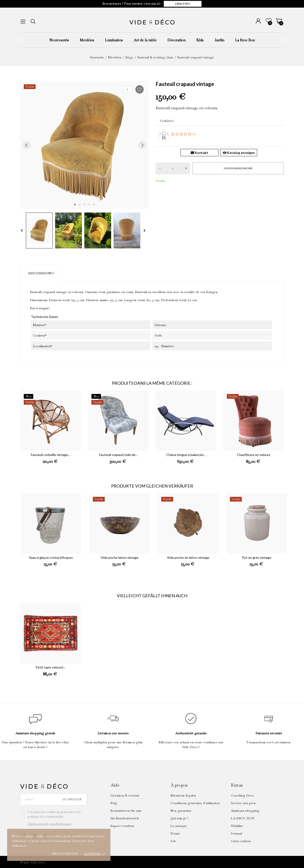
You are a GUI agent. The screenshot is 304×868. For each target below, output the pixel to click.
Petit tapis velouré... (50, 667)
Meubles (87, 40)
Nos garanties (181, 811)
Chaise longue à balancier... (186, 455)
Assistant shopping (245, 811)
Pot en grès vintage (257, 557)
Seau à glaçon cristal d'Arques (51, 557)
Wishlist (237, 826)
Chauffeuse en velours (254, 455)
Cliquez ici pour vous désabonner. (50, 824)
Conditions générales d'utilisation (195, 803)
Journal (236, 833)
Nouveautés (59, 40)
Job (173, 841)
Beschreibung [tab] (41, 273)
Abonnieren (72, 799)
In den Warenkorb (238, 168)
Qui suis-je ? (179, 818)
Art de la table (145, 40)
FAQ (114, 803)
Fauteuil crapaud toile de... (118, 455)
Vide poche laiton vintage (120, 557)
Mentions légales (183, 795)
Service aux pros (243, 803)
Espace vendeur (122, 826)
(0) (183, 134)
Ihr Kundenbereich (125, 818)
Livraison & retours (125, 795)
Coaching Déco (242, 795)
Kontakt (199, 153)
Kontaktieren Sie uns (126, 811)
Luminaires (114, 40)
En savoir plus (65, 854)
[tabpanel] (84, 145)
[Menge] (173, 168)
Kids (200, 40)
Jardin (219, 40)
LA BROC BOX (243, 818)
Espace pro (183, 4)
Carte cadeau (241, 841)
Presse (175, 833)
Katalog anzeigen (239, 153)
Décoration (176, 40)
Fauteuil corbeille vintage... (50, 455)
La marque (179, 826)
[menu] (23, 21)
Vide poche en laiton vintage (188, 557)
